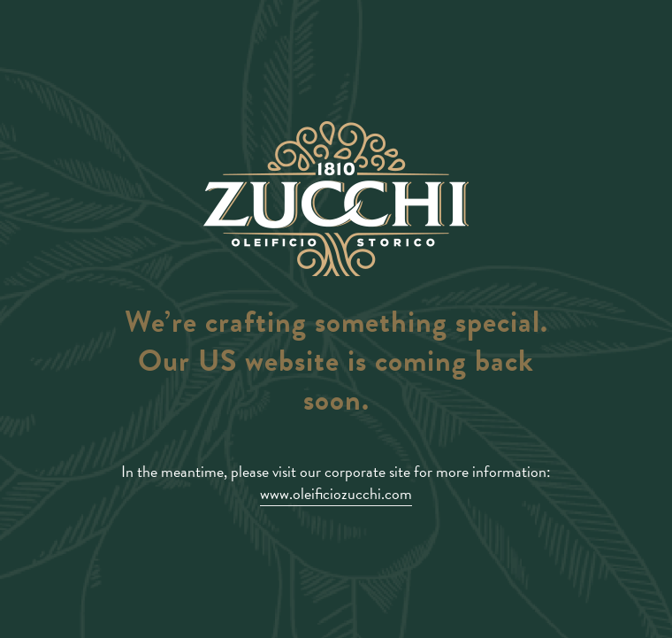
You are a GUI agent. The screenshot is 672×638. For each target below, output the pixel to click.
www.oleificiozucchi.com (336, 493)
